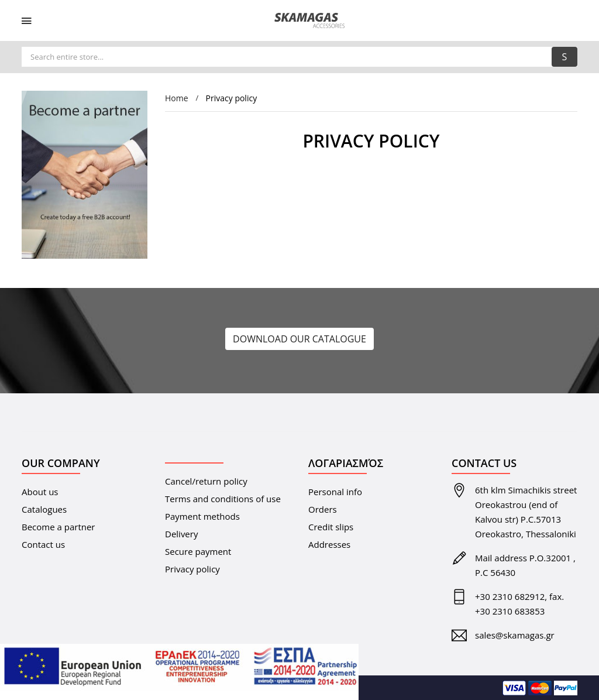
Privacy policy (192, 569)
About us (40, 492)
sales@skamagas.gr (515, 635)
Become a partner (58, 527)
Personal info (335, 492)
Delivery (181, 534)
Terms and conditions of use (223, 499)
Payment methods (202, 516)
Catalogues (44, 509)
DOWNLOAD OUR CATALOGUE (299, 339)
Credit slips (331, 527)
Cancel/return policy (206, 481)
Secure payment (198, 551)
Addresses (329, 544)
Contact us (43, 544)
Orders (323, 509)
